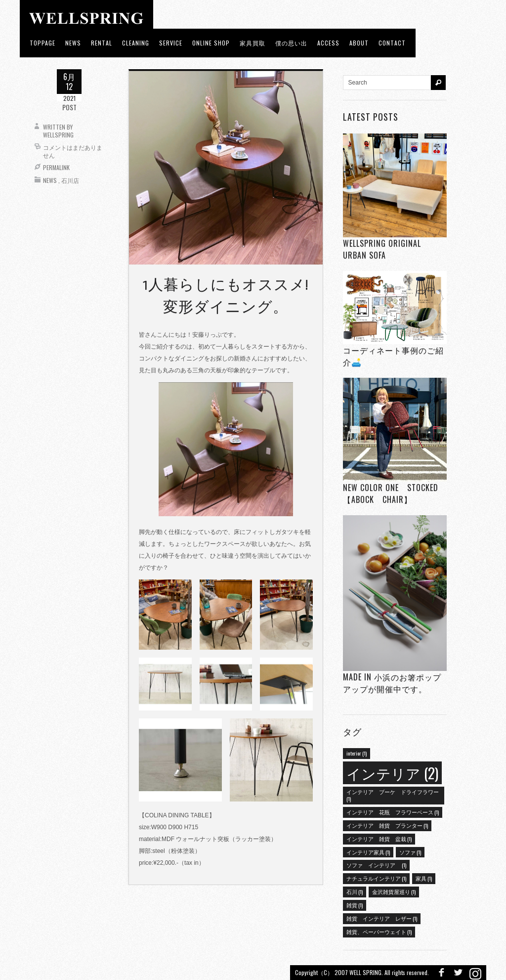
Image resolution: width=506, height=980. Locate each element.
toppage (42, 43)
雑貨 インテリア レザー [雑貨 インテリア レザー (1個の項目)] (382, 918)
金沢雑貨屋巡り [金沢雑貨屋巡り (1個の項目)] (394, 891)
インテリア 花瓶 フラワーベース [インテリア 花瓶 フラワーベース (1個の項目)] (393, 812)
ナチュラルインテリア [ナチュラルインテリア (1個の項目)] (376, 878)
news (73, 43)
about (359, 43)
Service (171, 43)
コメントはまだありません (73, 151)
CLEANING (136, 43)
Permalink (56, 167)
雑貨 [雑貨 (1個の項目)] (355, 905)
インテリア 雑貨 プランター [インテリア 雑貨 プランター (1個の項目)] (387, 825)
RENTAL (102, 43)
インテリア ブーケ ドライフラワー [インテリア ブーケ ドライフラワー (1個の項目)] (393, 795)
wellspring (58, 135)
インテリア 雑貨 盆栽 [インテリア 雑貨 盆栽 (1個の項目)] (379, 839)
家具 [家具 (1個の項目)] (424, 878)
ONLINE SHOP (211, 43)
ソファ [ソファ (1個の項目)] (410, 852)
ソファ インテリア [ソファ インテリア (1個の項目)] (376, 865)
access (328, 43)
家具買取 (253, 43)
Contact (392, 43)
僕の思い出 (291, 43)
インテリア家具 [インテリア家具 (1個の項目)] (368, 852)
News (50, 180)
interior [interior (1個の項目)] (357, 753)
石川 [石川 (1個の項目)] (355, 891)
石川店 (70, 180)
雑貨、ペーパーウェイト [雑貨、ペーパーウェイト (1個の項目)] (379, 932)
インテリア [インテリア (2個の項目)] (392, 773)
